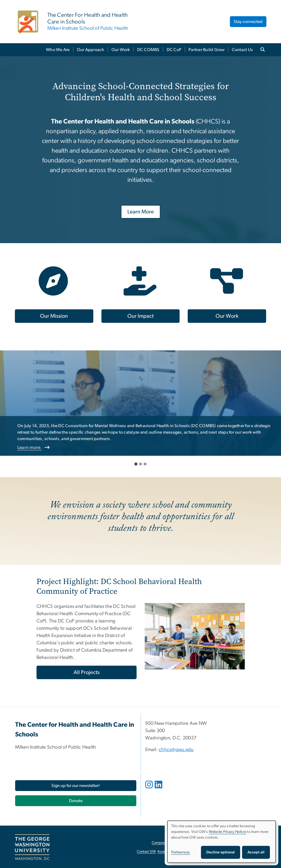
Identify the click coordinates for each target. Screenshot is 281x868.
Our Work (121, 50)
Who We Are (58, 50)
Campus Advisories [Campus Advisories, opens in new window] (166, 843)
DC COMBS (148, 50)
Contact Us (242, 50)
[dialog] (222, 842)
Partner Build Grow (207, 50)
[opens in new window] (150, 789)
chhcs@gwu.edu (176, 750)
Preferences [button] (181, 852)
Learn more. (30, 448)
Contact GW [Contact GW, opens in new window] (146, 852)
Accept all (256, 852)
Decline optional (221, 852)
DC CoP (174, 50)
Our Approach (91, 50)
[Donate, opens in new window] (76, 801)
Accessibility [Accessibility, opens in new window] (167, 852)
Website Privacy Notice (228, 832)
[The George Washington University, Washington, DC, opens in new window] (32, 847)
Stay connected (248, 22)
